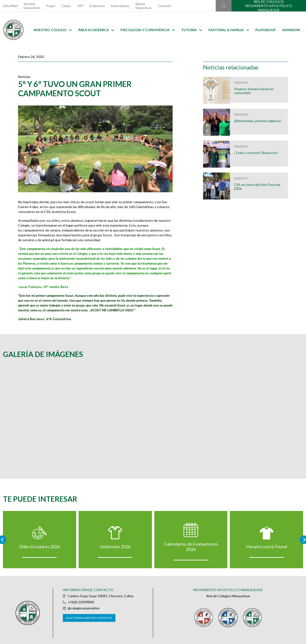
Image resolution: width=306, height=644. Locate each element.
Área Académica (96, 30)
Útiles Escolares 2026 (40, 547)
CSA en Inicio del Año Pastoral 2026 (257, 187)
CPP (80, 6)
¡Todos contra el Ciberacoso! (256, 153)
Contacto (164, 6)
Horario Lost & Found (267, 547)
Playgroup (266, 30)
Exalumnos (97, 6)
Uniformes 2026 (115, 547)
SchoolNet (10, 6)
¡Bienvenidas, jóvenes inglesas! (258, 121)
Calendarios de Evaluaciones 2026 (191, 547)
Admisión (291, 30)
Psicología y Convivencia (148, 30)
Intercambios (120, 6)
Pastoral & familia (229, 30)
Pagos (51, 6)
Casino (66, 6)
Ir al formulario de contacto (89, 618)
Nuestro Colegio (53, 30)
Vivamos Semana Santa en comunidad (254, 91)
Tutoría (192, 30)
